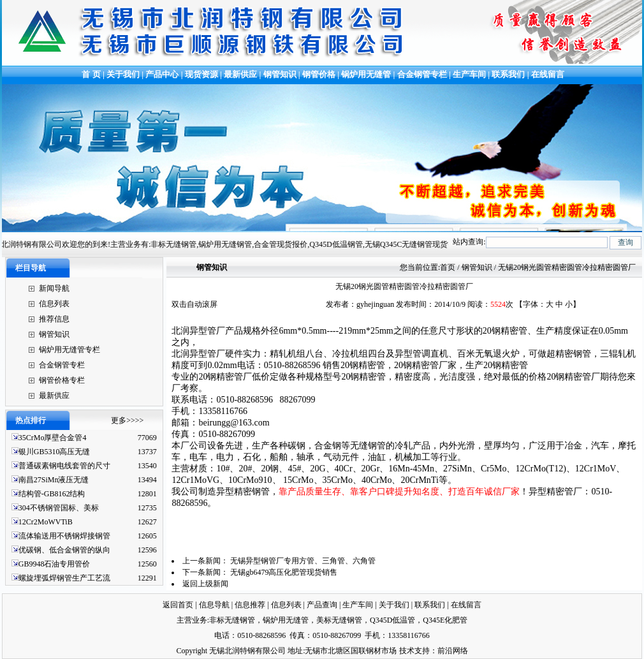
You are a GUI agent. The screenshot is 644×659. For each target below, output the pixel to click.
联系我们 (508, 74)
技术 (407, 651)
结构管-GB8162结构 (52, 494)
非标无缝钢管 (232, 620)
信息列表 (54, 304)
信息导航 (214, 605)
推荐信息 (54, 319)
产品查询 (322, 605)
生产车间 (470, 74)
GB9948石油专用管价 (55, 564)
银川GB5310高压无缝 (55, 452)
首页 (448, 267)
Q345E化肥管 (445, 620)
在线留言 (548, 74)
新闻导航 (54, 288)
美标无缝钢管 (339, 620)
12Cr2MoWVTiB (46, 522)
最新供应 (241, 74)
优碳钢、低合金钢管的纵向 (64, 550)
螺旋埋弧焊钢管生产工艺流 (64, 578)
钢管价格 (319, 74)
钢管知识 (280, 74)
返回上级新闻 (205, 584)
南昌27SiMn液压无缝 (54, 480)
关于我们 (123, 74)
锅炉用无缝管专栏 (70, 350)
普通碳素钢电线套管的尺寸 (64, 466)
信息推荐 (250, 605)
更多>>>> (127, 420)
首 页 (90, 74)
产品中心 (162, 74)
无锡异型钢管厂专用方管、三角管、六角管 (303, 561)
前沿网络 (453, 651)
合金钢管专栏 (422, 74)
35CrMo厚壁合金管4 (53, 438)
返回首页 (178, 605)
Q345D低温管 (392, 620)
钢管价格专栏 (62, 380)
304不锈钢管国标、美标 (59, 508)
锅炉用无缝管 (366, 74)
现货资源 (202, 74)
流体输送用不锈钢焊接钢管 (64, 536)
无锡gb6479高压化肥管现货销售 (284, 572)
